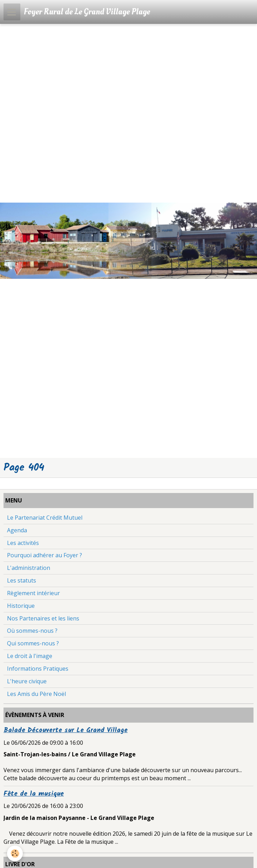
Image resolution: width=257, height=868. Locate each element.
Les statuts (22, 580)
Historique (21, 606)
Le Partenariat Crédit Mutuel (45, 518)
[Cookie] (15, 853)
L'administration (29, 568)
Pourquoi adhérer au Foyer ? (45, 555)
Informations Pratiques (38, 669)
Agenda (17, 530)
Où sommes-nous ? (32, 631)
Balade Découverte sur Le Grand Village (66, 730)
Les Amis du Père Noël (36, 694)
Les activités (23, 543)
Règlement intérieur (33, 593)
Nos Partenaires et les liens (43, 618)
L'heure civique (27, 681)
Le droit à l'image (30, 656)
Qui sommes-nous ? (33, 643)
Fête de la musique (34, 794)
